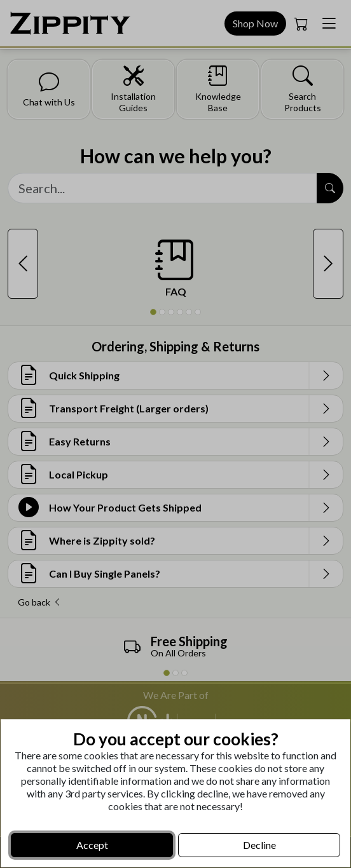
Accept (92, 845)
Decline (259, 845)
